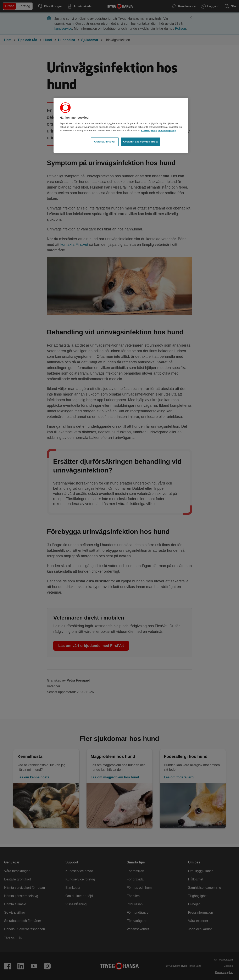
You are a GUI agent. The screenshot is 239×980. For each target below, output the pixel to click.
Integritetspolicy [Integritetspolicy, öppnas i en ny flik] (167, 130)
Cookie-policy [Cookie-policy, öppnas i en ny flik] (149, 130)
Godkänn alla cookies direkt (140, 142)
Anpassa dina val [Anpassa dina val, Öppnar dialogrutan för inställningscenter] (105, 142)
